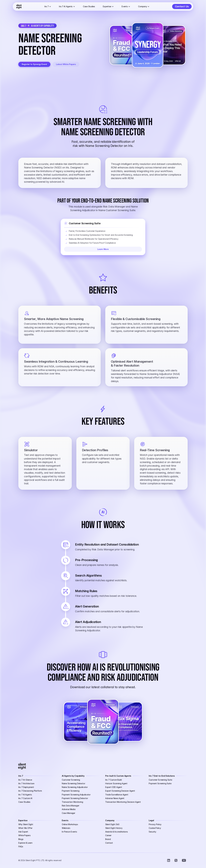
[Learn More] (103, 249)
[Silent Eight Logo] (19, 6)
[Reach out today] (182, 6)
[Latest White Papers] (66, 64)
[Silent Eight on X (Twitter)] (176, 860)
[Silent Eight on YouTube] (184, 860)
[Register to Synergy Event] (34, 64)
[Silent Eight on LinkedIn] (169, 860)
